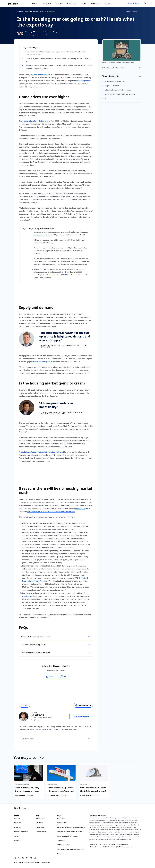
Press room (18, 827)
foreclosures (27, 596)
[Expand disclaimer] (140, 68)
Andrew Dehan (54, 795)
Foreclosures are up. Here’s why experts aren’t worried (61, 789)
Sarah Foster (21, 795)
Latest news (39, 823)
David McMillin (87, 795)
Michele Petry (52, 32)
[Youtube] (31, 858)
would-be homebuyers (41, 75)
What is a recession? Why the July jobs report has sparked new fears (27, 791)
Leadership (18, 823)
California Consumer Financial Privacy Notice (71, 850)
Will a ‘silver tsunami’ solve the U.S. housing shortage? (93, 789)
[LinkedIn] (27, 858)
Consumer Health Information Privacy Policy (71, 832)
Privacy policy (61, 818)
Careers (17, 836)
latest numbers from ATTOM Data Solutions (62, 275)
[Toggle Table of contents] (140, 76)
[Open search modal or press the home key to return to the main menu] (145, 4)
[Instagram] (23, 858)
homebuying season (83, 81)
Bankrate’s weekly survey (43, 362)
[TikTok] (35, 858)
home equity (80, 509)
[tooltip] (69, 666)
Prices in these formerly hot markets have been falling (40, 452)
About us (17, 818)
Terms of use (61, 841)
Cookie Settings (62, 823)
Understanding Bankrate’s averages (68, 836)
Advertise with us (41, 832)
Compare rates (40, 818)
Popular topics (40, 827)
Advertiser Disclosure (132, 12)
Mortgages (20, 11)
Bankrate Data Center (21, 832)
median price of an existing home (35, 121)
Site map (17, 841)
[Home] (13, 4)
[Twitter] (19, 858)
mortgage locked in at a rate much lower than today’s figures (51, 512)
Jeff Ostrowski (36, 32)
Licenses (60, 854)
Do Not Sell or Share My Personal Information (71, 827)
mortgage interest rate (42, 235)
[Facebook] (15, 858)
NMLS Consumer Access (120, 845)
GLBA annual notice (63, 845)
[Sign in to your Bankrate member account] (134, 4)
